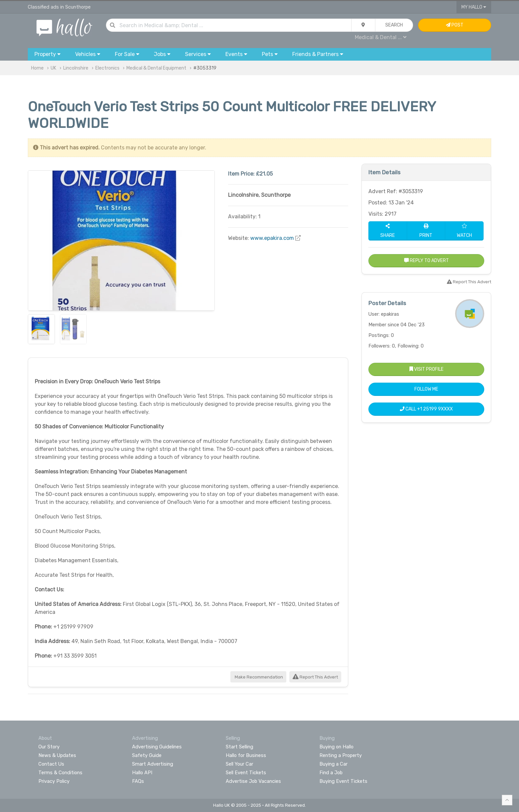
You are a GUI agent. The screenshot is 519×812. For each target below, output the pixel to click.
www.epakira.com (272, 238)
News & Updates (57, 755)
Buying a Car (333, 764)
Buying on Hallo (336, 747)
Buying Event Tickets (343, 781)
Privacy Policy (54, 781)
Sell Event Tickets (246, 773)
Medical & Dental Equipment (156, 68)
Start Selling (239, 747)
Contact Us (51, 764)
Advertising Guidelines (157, 747)
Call (426, 409)
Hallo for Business (246, 755)
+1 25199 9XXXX (435, 409)
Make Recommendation (258, 677)
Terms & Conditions (60, 773)
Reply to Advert (426, 261)
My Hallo (474, 7)
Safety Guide (147, 755)
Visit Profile (426, 369)
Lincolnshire (76, 68)
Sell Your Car (239, 764)
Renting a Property (341, 755)
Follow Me (426, 389)
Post (455, 25)
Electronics (107, 68)
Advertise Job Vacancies (253, 781)
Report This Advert (315, 677)
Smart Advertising (153, 764)
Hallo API (142, 773)
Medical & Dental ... (381, 37)
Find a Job (331, 773)
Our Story (49, 747)
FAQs (138, 781)
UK (53, 68)
